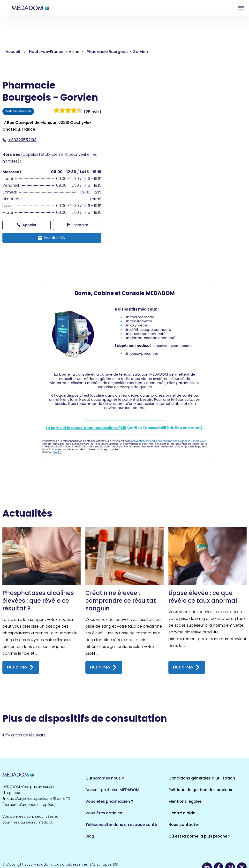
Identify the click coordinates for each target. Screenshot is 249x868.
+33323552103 (19, 140)
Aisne (74, 52)
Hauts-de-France (46, 52)
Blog (90, 836)
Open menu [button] (241, 8)
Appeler (27, 225)
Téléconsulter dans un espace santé (121, 825)
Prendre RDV (52, 238)
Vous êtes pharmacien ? (109, 801)
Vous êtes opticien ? (105, 813)
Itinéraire (77, 225)
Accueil (13, 52)
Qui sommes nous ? (105, 778)
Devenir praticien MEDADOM (112, 790)
